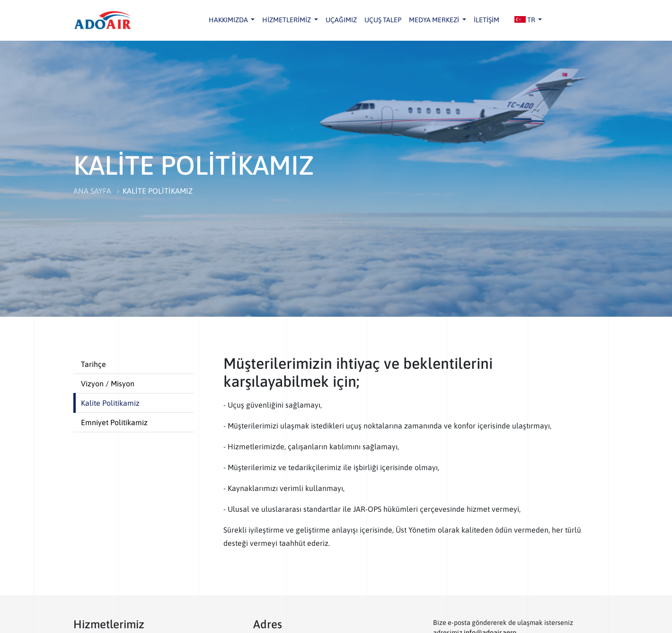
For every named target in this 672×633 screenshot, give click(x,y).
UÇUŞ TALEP (383, 20)
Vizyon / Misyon (108, 383)
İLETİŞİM (486, 20)
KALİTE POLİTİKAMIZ (158, 191)
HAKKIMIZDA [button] (229, 20)
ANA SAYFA (92, 191)
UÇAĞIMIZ (341, 20)
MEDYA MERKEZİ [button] (435, 20)
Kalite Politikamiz (110, 403)
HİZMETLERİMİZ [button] (287, 20)
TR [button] (526, 20)
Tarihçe (93, 364)
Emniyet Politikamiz (114, 422)
